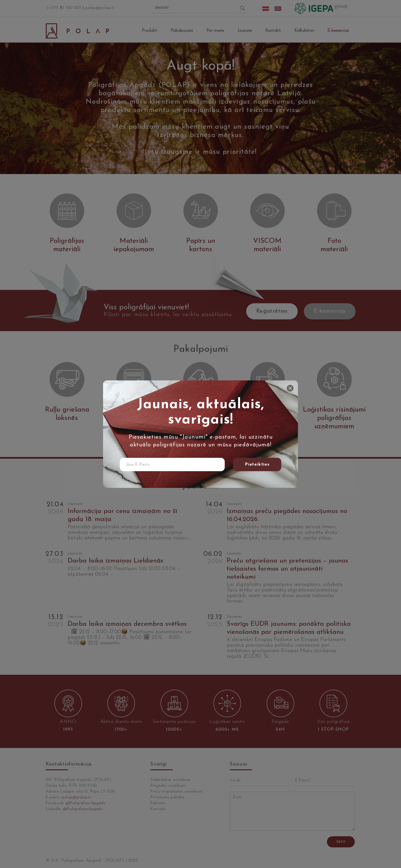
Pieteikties (257, 464)
